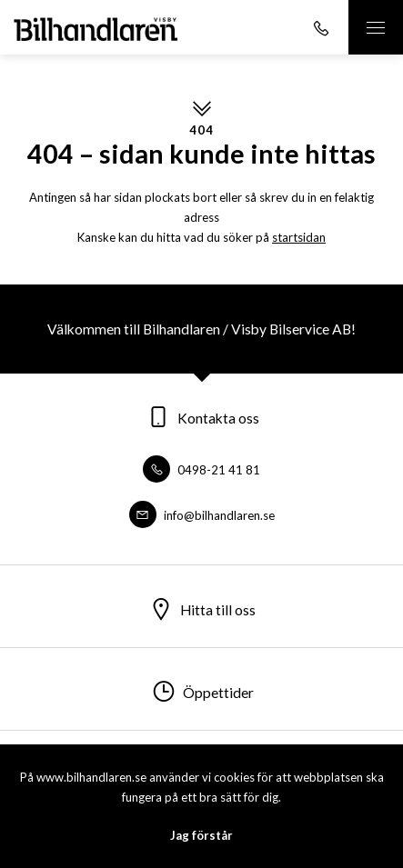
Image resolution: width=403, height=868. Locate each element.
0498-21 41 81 (201, 470)
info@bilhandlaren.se (202, 515)
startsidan (299, 237)
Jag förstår (201, 835)
